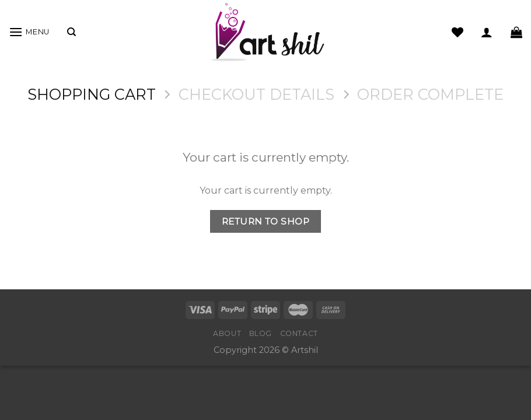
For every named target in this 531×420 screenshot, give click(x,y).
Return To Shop (266, 221)
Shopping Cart (92, 94)
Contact (299, 333)
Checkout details (256, 94)
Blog (261, 333)
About (227, 333)
